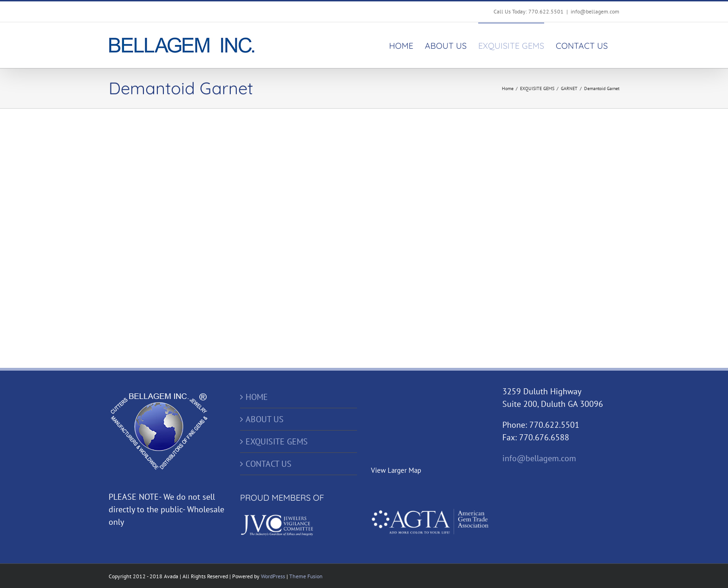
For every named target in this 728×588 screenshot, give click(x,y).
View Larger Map (396, 470)
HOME (257, 397)
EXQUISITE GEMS (277, 441)
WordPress (273, 576)
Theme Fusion (306, 576)
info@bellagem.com (595, 11)
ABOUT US (265, 419)
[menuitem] (401, 45)
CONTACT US (269, 464)
